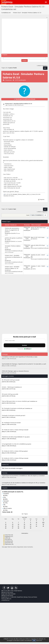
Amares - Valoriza (7, 387)
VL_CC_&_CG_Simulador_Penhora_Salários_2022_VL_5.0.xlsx (19, 194)
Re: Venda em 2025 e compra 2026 (12, 430)
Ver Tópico (25, 514)
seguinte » (45, 66)
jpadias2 (26, 451)
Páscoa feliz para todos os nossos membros (15, 401)
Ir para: (28, 215)
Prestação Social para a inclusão (11, 415)
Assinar (24, 345)
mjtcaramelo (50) (9, 543)
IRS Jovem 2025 (6, 394)
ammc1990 (16, 394)
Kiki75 (24, 416)
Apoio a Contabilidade (9, 252)
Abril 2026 (24, 518)
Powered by (25, 349)
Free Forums (10, 592)
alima (34, 269)
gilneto (28, 437)
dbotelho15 (14, 233)
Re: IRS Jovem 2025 (7, 380)
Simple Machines (18, 591)
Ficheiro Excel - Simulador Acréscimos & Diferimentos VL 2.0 (14, 257)
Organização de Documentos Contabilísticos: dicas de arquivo (19, 476)
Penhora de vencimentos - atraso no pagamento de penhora (12, 230)
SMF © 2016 (11, 591)
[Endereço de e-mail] (24, 341)
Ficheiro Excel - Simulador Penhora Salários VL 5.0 (18, 104)
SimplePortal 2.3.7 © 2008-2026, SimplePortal (12, 597)
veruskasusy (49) (9, 541)
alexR (45, 364)
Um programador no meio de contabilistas (14, 444)
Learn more (39, 640)
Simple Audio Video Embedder (8, 594)
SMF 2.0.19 (4, 591)
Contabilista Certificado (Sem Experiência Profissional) (17, 357)
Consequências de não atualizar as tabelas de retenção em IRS (20, 483)
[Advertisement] (16, 36)
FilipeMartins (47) (9, 536)
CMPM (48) (8, 538)
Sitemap (25, 597)
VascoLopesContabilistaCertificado (25, 99)
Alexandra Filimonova (24, 371)
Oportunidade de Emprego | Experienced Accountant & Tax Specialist (22, 364)
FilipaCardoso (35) (9, 544)
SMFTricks (9, 599)
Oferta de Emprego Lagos (9, 371)
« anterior (39, 66)
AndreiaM (17, 380)
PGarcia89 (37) (8, 540)
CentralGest (42, 476)
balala (36, 357)
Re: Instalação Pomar (8, 423)
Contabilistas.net (18, 387)
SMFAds (3, 592)
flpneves (13, 241)
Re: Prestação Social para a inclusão (12, 408)
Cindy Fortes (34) (9, 535)
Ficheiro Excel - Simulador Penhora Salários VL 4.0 (12, 268)
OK (34, 640)
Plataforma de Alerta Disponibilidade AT (13, 437)
